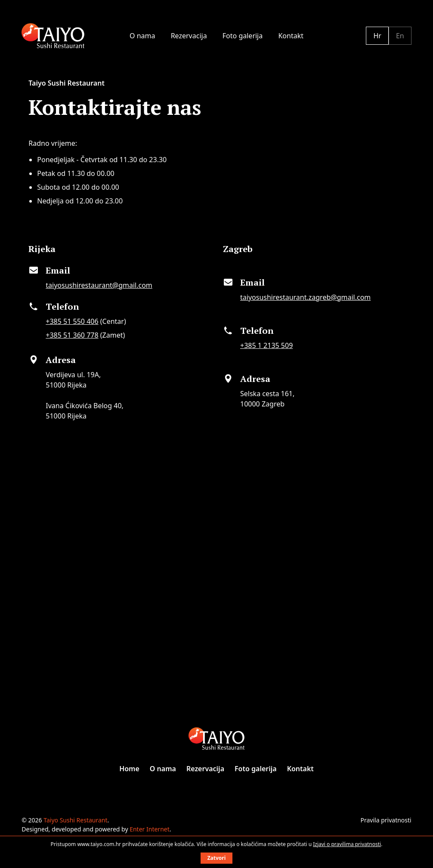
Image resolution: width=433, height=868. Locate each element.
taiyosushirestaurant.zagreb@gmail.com (305, 297)
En (400, 36)
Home (129, 769)
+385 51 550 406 (72, 321)
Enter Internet (150, 829)
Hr (377, 36)
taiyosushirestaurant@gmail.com (99, 285)
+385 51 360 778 (72, 335)
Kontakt (291, 36)
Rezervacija (189, 36)
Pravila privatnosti (386, 820)
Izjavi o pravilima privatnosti (347, 844)
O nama (142, 36)
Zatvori (217, 858)
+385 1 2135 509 (266, 345)
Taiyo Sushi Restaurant (75, 820)
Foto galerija (243, 36)
